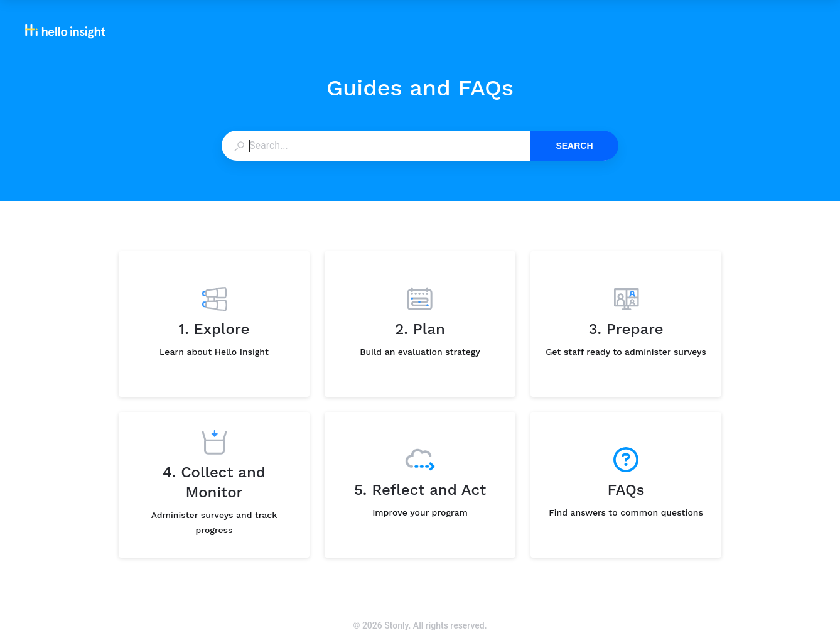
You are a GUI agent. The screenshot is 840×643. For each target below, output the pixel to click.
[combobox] (376, 146)
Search (574, 146)
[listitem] (214, 324)
